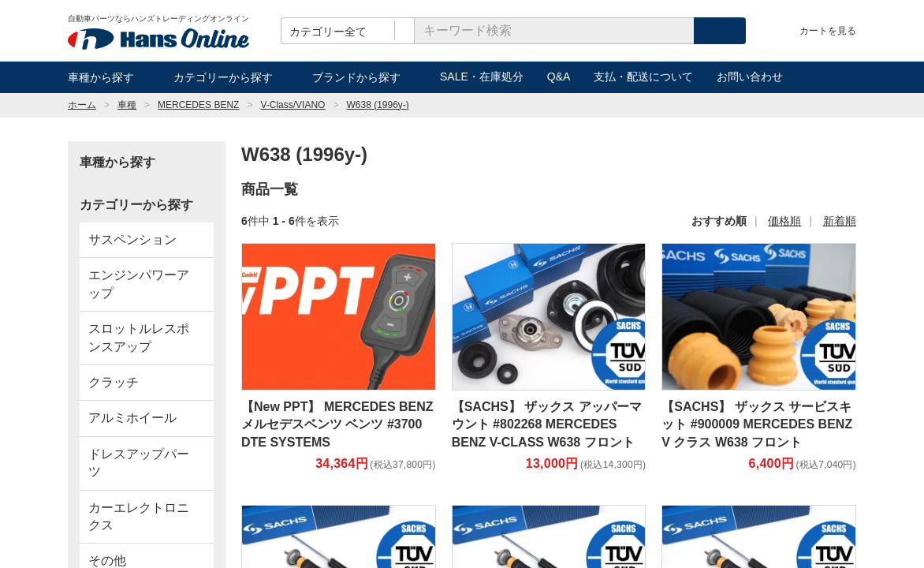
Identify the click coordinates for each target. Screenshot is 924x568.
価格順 (784, 221)
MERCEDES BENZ (198, 105)
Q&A (559, 77)
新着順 (840, 221)
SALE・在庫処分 (482, 77)
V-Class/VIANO (292, 105)
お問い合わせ (750, 77)
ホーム (82, 105)
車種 (127, 105)
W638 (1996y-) (377, 105)
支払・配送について (643, 77)
